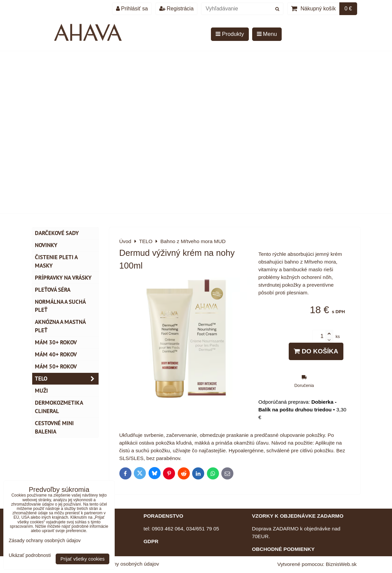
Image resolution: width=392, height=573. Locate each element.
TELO (67, 379)
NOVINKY (46, 245)
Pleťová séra (53, 290)
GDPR (151, 541)
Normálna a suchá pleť (60, 306)
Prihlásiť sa (132, 9)
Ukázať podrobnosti (30, 555)
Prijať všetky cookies (82, 559)
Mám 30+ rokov (56, 342)
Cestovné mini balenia (54, 427)
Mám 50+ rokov (56, 366)
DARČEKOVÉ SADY (57, 233)
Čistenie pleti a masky (56, 261)
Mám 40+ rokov (56, 354)
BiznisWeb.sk (341, 564)
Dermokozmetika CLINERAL (59, 407)
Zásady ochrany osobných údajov (121, 564)
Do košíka (316, 351)
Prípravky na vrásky (63, 278)
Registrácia (176, 9)
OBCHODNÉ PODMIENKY (283, 549)
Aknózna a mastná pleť (60, 326)
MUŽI (41, 391)
